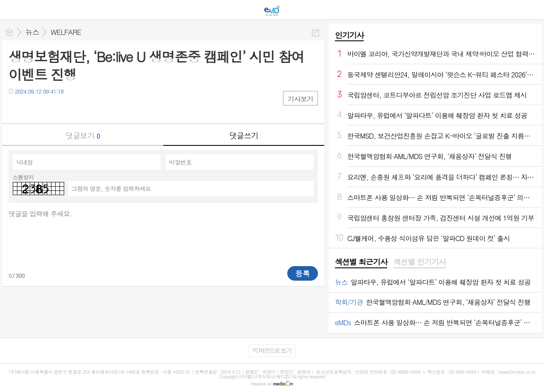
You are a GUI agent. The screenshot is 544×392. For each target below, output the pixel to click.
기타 (67, 109)
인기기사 (349, 35)
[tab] (361, 262)
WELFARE (66, 32)
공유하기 (316, 33)
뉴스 (32, 32)
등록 (303, 273)
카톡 (50, 109)
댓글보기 (83, 135)
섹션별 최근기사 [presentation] (361, 262)
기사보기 (300, 99)
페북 (16, 109)
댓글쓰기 (244, 135)
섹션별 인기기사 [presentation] (419, 262)
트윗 (33, 109)
